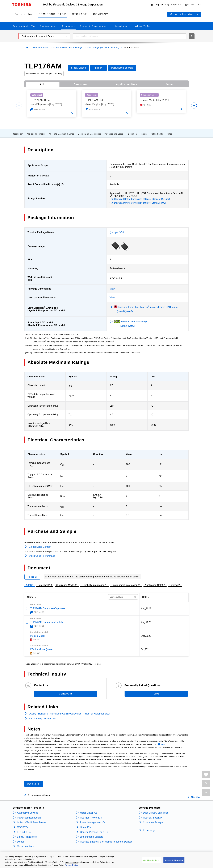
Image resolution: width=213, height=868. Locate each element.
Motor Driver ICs (89, 813)
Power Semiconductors (29, 818)
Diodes (21, 842)
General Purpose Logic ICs (94, 832)
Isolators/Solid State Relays (68, 48)
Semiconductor (41, 48)
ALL (42, 84)
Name (30, 597)
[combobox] (130, 36)
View (112, 289)
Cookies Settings (151, 860)
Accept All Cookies (174, 860)
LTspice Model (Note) (41, 649)
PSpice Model (38, 636)
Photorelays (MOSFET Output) (103, 48)
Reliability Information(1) (95, 585)
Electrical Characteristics (89, 134)
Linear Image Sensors (92, 837)
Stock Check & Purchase (42, 556)
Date (145, 597)
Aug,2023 (146, 608)
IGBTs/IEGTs (24, 832)
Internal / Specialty (153, 818)
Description (18, 134)
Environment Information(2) (126, 585)
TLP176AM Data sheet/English (47, 622)
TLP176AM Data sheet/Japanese (48, 608)
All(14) (30, 585)
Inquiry (144, 134)
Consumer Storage (153, 822)
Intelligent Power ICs (91, 818)
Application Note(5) (155, 585)
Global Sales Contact (40, 547)
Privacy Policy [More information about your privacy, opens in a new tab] (71, 865)
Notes (170, 134)
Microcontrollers (25, 846)
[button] (166, 5)
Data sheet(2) (45, 585)
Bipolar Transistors (27, 837)
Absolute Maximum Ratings (62, 134)
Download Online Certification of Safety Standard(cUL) (140, 203)
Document (133, 134)
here (163, 744)
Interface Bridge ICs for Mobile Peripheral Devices (106, 842)
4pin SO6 (119, 232)
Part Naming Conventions (42, 719)
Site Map (196, 797)
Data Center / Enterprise (156, 813)
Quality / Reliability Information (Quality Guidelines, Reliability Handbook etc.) (69, 714)
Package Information (36, 134)
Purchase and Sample (115, 134)
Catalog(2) (175, 585)
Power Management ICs (93, 822)
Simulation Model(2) (67, 585)
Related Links (157, 134)
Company (149, 830)
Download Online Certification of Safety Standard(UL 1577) (142, 199)
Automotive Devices (27, 813)
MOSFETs (22, 827)
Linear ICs (85, 827)
